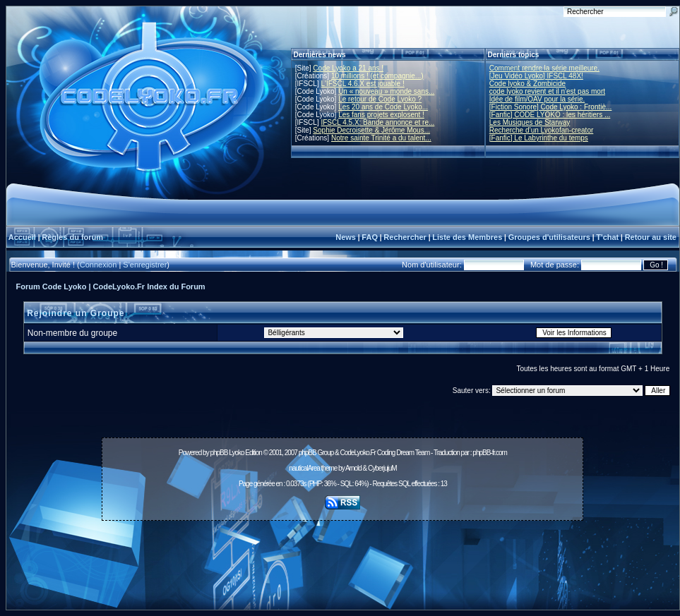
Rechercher (405, 237)
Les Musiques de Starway (530, 122)
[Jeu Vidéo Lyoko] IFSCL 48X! (536, 76)
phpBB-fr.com (490, 453)
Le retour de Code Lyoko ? (380, 99)
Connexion (99, 265)
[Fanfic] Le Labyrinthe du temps (539, 138)
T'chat (607, 237)
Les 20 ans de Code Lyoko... (383, 107)
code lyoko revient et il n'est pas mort (547, 91)
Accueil (22, 237)
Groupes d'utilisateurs (549, 237)
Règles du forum (72, 237)
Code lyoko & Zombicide (527, 84)
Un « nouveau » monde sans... (386, 91)
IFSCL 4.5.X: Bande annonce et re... (377, 122)
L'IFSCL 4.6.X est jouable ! (362, 84)
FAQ (370, 237)
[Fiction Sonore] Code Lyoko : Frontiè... (551, 107)
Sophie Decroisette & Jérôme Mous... (371, 130)
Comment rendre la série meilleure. (544, 68)
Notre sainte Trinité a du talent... (381, 138)
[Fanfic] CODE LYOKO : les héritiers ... (550, 115)
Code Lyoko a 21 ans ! (348, 68)
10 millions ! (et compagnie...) (377, 76)
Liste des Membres (467, 237)
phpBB (219, 453)
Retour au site (651, 237)
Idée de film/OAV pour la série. (537, 99)
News (346, 237)
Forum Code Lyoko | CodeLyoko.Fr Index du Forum (111, 286)
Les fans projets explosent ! (381, 115)
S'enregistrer (145, 265)
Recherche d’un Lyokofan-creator (542, 130)
